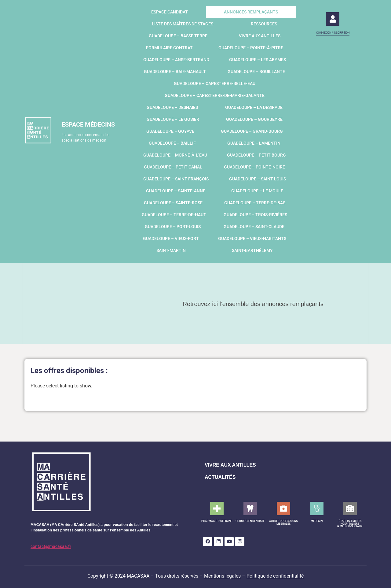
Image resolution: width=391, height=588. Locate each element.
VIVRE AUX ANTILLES (230, 465)
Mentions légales (222, 576)
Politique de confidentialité (275, 576)
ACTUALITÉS (220, 477)
